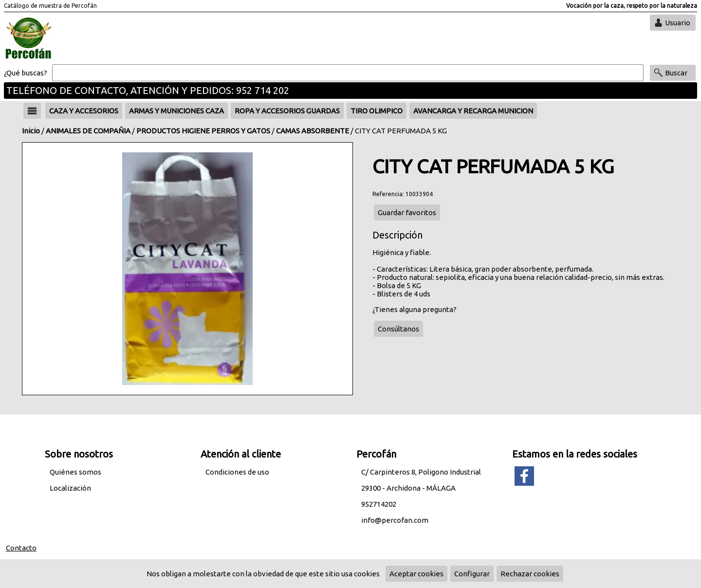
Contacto (21, 548)
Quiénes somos (75, 472)
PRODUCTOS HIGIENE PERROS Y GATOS (203, 131)
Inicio (31, 131)
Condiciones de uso (237, 472)
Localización (70, 488)
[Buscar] (348, 73)
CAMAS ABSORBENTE (313, 131)
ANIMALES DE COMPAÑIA (88, 131)
